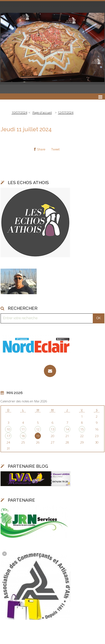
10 (8, 429)
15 (82, 429)
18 (23, 436)
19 (38, 436)
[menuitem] (21, 113)
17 (8, 436)
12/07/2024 (66, 112)
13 (52, 429)
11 (23, 429)
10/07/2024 (19, 112)
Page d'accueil (42, 112)
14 (67, 429)
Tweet (55, 149)
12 (38, 429)
